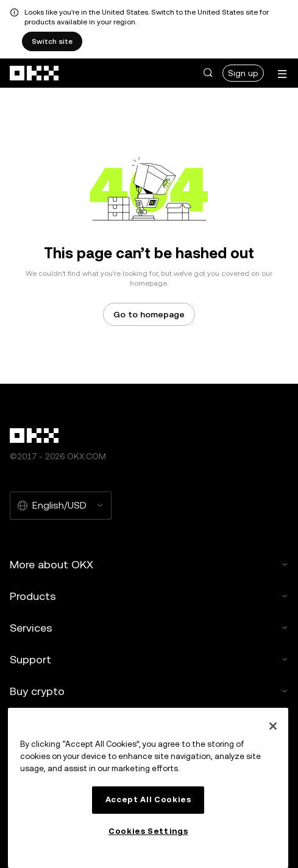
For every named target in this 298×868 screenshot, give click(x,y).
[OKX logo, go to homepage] (35, 73)
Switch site (52, 41)
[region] (148, 788)
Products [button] (149, 596)
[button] (208, 73)
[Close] (273, 726)
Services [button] (149, 628)
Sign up (243, 73)
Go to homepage (149, 314)
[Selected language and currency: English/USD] (61, 506)
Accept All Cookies (148, 799)
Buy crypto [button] (149, 691)
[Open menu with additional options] (282, 74)
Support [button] (149, 659)
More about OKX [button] (149, 564)
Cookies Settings (148, 831)
